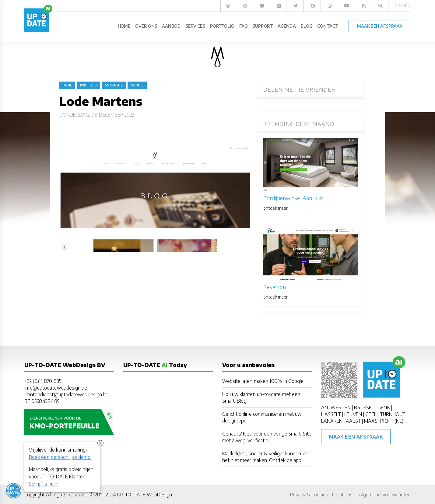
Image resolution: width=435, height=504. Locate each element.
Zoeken (403, 6)
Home (67, 85)
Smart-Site (114, 85)
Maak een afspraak (356, 437)
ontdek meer (276, 208)
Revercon (275, 287)
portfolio (88, 85)
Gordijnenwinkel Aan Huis (294, 198)
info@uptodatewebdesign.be (56, 388)
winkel (137, 85)
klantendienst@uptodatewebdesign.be (67, 394)
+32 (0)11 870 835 (43, 381)
